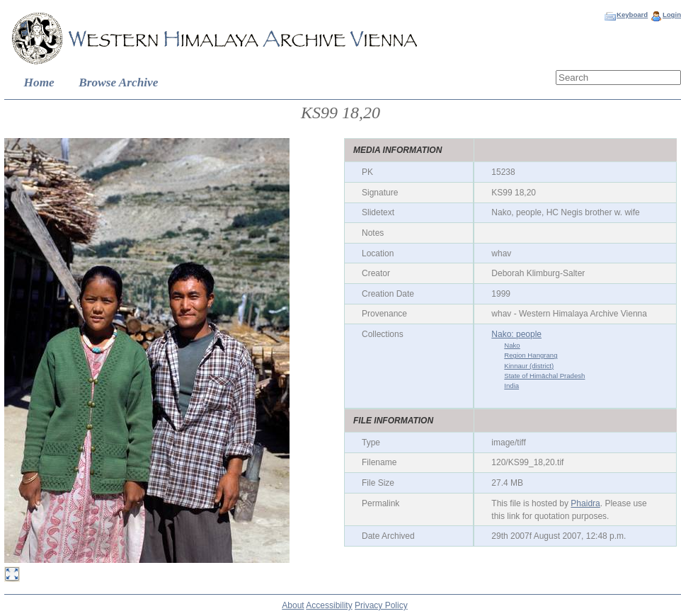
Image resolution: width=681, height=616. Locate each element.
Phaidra (585, 503)
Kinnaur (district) (529, 366)
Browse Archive (118, 82)
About (293, 605)
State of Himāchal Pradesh (544, 376)
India (511, 386)
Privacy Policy (381, 605)
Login (672, 15)
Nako (512, 345)
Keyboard (632, 15)
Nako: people (516, 334)
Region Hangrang (531, 355)
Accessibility (329, 605)
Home (39, 82)
